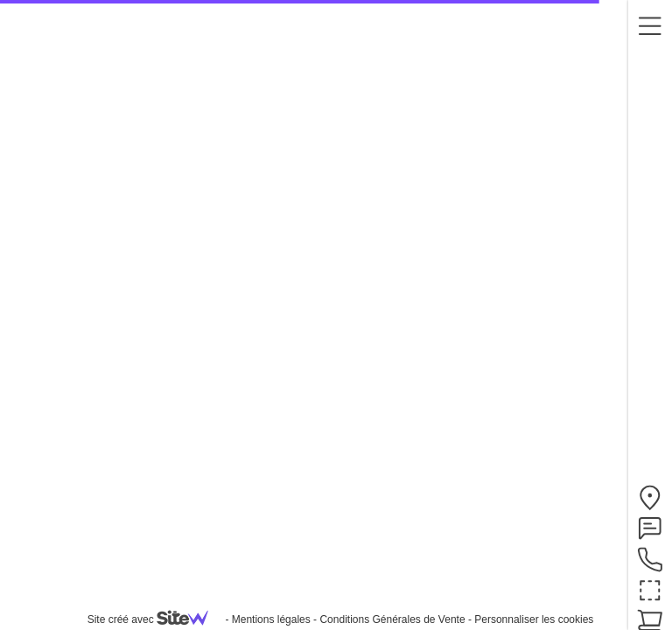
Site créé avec (155, 619)
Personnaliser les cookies (534, 619)
